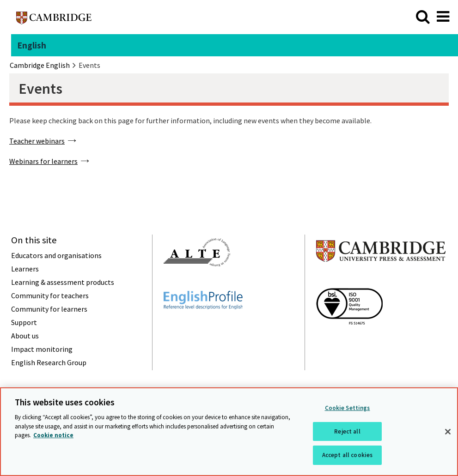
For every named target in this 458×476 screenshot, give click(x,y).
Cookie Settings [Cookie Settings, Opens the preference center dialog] (348, 409)
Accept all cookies (347, 456)
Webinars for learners (43, 161)
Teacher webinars (37, 141)
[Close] (448, 433)
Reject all (347, 432)
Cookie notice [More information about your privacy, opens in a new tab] (53, 436)
